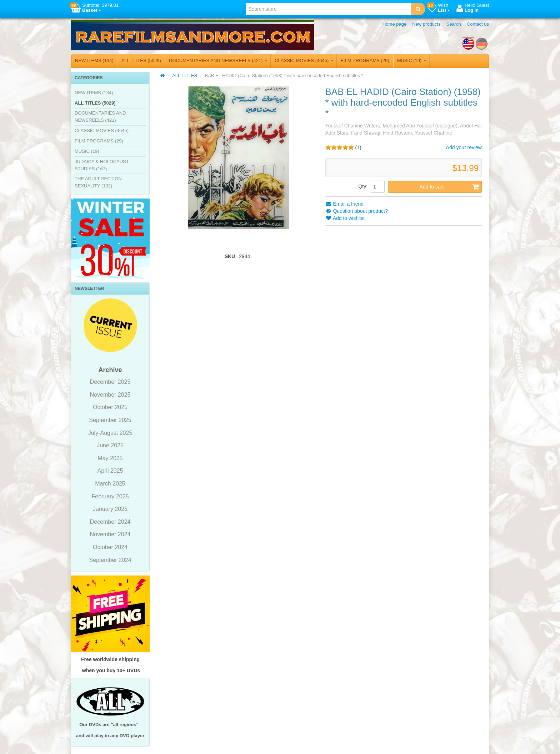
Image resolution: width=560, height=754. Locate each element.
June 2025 (110, 445)
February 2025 (110, 496)
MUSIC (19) (412, 61)
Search (454, 24)
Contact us (478, 24)
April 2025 (110, 471)
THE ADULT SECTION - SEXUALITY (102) (100, 182)
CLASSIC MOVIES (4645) (304, 61)
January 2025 (110, 509)
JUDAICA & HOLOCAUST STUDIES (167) (102, 165)
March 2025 (110, 484)
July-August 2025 (110, 433)
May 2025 (110, 458)
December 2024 (110, 522)
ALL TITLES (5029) (141, 61)
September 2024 (110, 560)
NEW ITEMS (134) (94, 61)
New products (426, 24)
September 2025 (110, 420)
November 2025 (110, 395)
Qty (362, 186)
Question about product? (357, 211)
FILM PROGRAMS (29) (365, 61)
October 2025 (110, 407)
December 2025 (110, 382)
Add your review (464, 147)
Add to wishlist (345, 218)
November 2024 (110, 534)
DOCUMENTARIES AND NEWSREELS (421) (218, 61)
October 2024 (110, 547)
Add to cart (449, 187)
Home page (394, 24)
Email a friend (344, 204)
